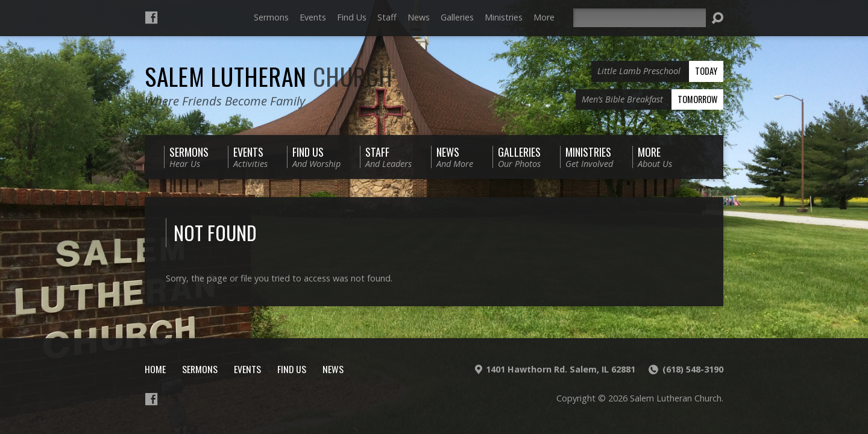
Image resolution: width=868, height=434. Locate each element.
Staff (387, 17)
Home (155, 369)
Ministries (504, 17)
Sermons (271, 17)
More (544, 17)
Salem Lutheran (269, 76)
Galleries (457, 17)
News (419, 17)
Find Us (352, 17)
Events (313, 17)
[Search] (640, 18)
